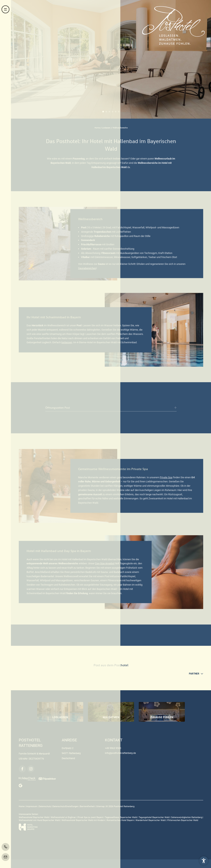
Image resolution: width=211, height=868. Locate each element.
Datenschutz (45, 806)
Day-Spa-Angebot (105, 565)
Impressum (32, 806)
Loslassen (106, 128)
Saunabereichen (87, 270)
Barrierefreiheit (88, 806)
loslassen (67, 344)
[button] (204, 861)
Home (97, 128)
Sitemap (101, 806)
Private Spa (166, 479)
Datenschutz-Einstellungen (66, 806)
